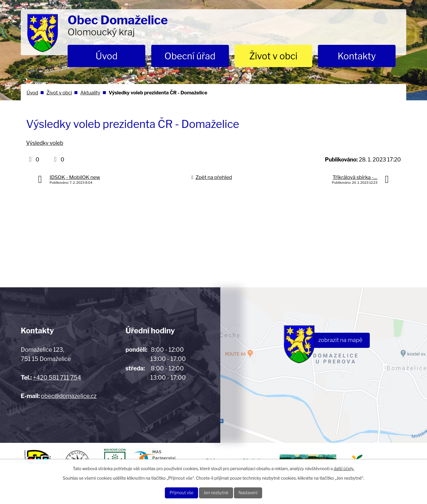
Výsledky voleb (45, 143)
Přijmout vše (175, 492)
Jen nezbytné (216, 492)
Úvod (106, 56)
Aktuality (90, 93)
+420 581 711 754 (57, 378)
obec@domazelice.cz (69, 396)
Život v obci (273, 56)
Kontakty (357, 56)
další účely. (344, 467)
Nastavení (255, 492)
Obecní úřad (190, 56)
